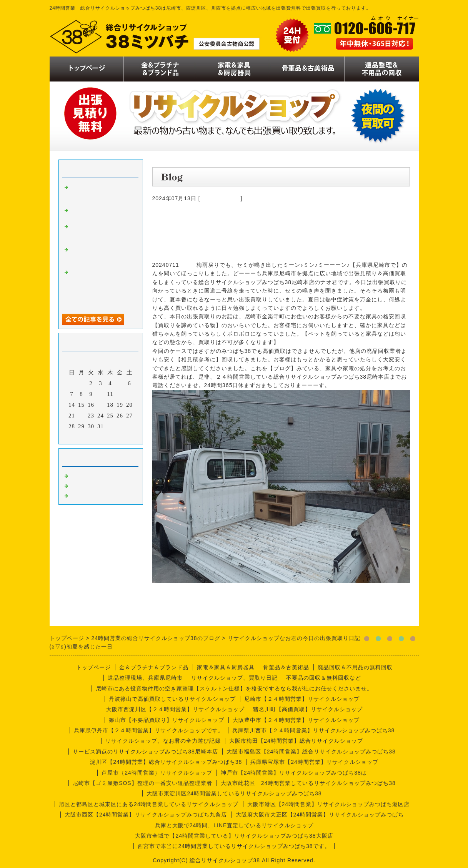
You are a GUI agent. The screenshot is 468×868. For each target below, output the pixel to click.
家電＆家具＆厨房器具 (226, 667)
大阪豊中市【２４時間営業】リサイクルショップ (296, 720)
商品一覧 (82, 485)
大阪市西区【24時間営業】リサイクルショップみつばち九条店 (146, 815)
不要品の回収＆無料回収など (324, 678)
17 (101, 405)
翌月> (116, 436)
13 (129, 394)
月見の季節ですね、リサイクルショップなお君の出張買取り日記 (101, 255)
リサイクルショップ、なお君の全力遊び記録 (163, 741)
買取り (79, 475)
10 (101, 394)
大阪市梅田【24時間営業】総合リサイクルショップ (296, 741)
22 (81, 416)
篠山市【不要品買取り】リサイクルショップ (167, 720)
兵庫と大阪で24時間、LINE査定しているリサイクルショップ (234, 825)
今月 (101, 436)
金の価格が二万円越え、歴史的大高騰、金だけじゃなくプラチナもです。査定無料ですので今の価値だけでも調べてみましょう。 (101, 288)
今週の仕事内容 (221, 198)
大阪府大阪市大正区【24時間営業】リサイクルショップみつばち (320, 815)
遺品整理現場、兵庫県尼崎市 (145, 678)
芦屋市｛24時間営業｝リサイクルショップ (157, 773)
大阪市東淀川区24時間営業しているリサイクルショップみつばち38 (234, 793)
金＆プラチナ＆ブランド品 (154, 667)
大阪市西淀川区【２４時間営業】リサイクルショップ (175, 709)
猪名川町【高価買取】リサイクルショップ (308, 709)
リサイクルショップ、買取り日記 (234, 678)
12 (120, 394)
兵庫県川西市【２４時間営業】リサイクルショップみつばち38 (314, 730)
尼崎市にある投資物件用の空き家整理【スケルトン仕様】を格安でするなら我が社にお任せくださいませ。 (234, 688)
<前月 (84, 436)
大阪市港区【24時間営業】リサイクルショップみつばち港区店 (329, 804)
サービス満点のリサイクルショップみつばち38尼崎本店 (145, 752)
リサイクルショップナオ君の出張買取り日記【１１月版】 (101, 193)
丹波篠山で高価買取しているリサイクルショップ (172, 699)
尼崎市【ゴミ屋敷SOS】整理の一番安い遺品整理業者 (142, 783)
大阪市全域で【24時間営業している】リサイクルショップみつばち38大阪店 (234, 836)
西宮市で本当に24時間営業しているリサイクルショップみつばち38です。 (234, 846)
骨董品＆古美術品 (286, 667)
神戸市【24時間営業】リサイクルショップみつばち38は (294, 773)
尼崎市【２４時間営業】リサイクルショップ (302, 699)
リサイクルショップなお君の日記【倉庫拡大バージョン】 (101, 232)
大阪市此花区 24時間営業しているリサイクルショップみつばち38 (308, 783)
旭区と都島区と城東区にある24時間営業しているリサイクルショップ (149, 804)
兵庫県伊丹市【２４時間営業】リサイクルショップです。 (149, 730)
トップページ (93, 667)
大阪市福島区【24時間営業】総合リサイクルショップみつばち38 (311, 752)
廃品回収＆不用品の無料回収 (355, 667)
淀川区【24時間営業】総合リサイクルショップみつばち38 (166, 762)
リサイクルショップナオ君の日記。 (101, 213)
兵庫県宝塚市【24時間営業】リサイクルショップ (314, 762)
